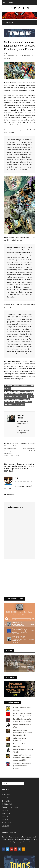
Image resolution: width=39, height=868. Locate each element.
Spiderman (9, 404)
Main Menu (9, 22)
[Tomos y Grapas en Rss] (24, 819)
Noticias (24, 386)
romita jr (19, 402)
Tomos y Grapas (19, 404)
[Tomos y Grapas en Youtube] (12, 819)
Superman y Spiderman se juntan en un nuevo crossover (22, 735)
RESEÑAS (5, 786)
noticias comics (21, 396)
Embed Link (6, 771)
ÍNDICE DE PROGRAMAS (11, 777)
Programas (6, 783)
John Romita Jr (27, 394)
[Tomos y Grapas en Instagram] (20, 819)
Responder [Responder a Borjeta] (11, 494)
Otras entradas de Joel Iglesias (23, 431)
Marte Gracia (9, 396)
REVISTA (5, 789)
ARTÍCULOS (6, 764)
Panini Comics (15, 399)
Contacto (5, 767)
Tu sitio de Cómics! (9, 792)
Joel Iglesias (26, 56)
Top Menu (9, 3)
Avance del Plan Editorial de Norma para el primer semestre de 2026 (22, 727)
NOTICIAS (6, 780)
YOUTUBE (6, 796)
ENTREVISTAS (7, 774)
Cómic (11, 394)
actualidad (18, 391)
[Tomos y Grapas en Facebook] (4, 819)
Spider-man (28, 402)
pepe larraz (26, 399)
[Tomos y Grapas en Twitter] (8, 819)
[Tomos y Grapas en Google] (16, 819)
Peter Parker (9, 402)
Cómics (16, 386)
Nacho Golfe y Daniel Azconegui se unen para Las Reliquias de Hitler (23, 702)
